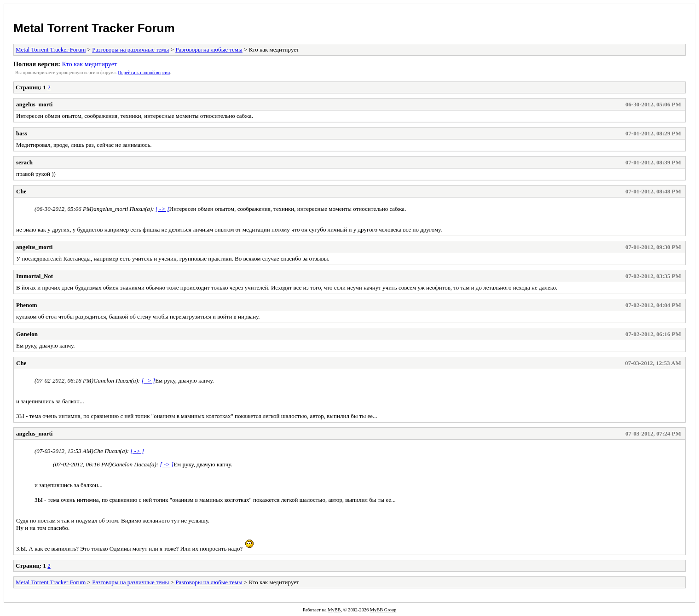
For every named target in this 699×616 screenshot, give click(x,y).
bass (22, 133)
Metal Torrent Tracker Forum (94, 28)
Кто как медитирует (89, 64)
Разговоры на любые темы (209, 49)
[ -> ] (162, 209)
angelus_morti (34, 104)
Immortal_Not (35, 276)
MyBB (334, 610)
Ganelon (27, 334)
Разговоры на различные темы (130, 49)
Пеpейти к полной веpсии (144, 73)
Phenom (27, 305)
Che (21, 191)
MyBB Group (383, 610)
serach (24, 162)
